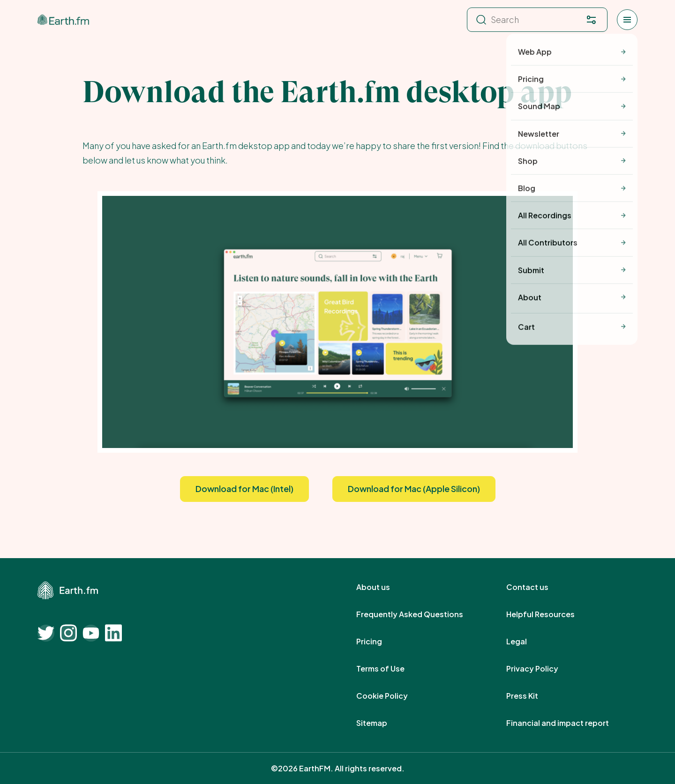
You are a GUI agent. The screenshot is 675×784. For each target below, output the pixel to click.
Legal (527, 642)
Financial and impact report (568, 723)
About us (383, 587)
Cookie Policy (392, 696)
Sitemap (382, 723)
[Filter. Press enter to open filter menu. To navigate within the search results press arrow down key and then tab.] (591, 20)
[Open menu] (627, 20)
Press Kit (532, 696)
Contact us (538, 587)
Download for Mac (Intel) (244, 489)
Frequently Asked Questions (420, 614)
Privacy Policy (543, 669)
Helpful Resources (551, 614)
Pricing (379, 642)
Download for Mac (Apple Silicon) (414, 489)
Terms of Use (391, 669)
